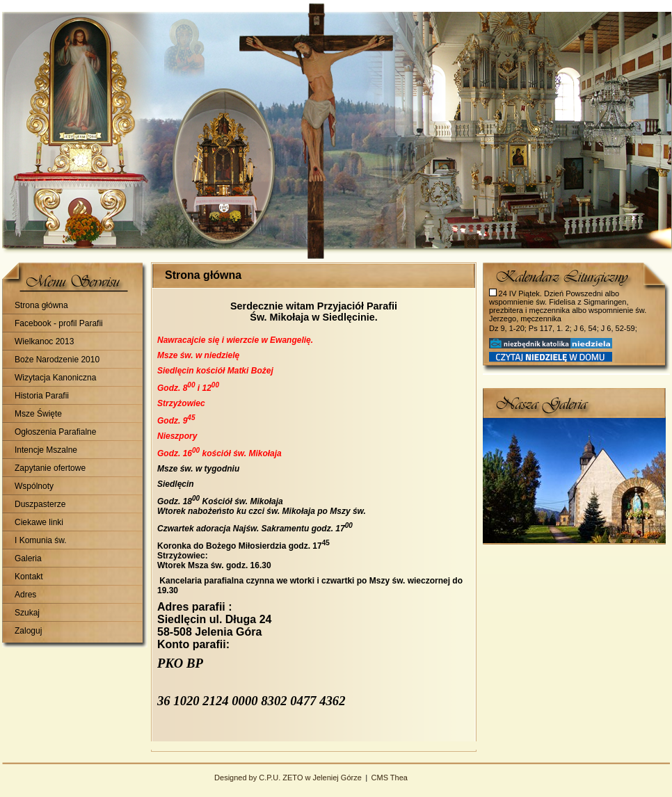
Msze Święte (38, 414)
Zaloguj (28, 631)
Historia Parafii (42, 396)
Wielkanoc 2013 (44, 341)
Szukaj (27, 613)
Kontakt (29, 577)
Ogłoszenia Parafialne (55, 432)
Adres (25, 595)
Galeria (28, 558)
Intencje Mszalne (46, 450)
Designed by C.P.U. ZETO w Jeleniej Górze (288, 778)
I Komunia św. (41, 540)
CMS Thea (390, 778)
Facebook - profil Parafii (59, 323)
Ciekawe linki (39, 522)
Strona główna (41, 305)
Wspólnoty (34, 486)
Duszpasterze (40, 504)
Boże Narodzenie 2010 (57, 360)
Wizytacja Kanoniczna (55, 378)
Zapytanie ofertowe (50, 468)
